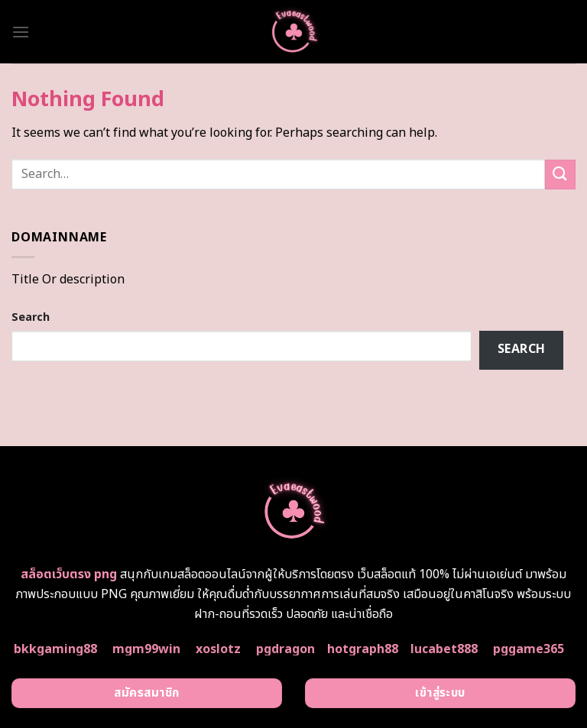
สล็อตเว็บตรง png (69, 574)
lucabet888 (444, 649)
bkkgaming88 (55, 649)
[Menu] (21, 32)
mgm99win (146, 649)
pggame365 (529, 649)
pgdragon (285, 649)
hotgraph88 (363, 649)
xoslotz (218, 649)
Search (31, 317)
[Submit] (560, 175)
